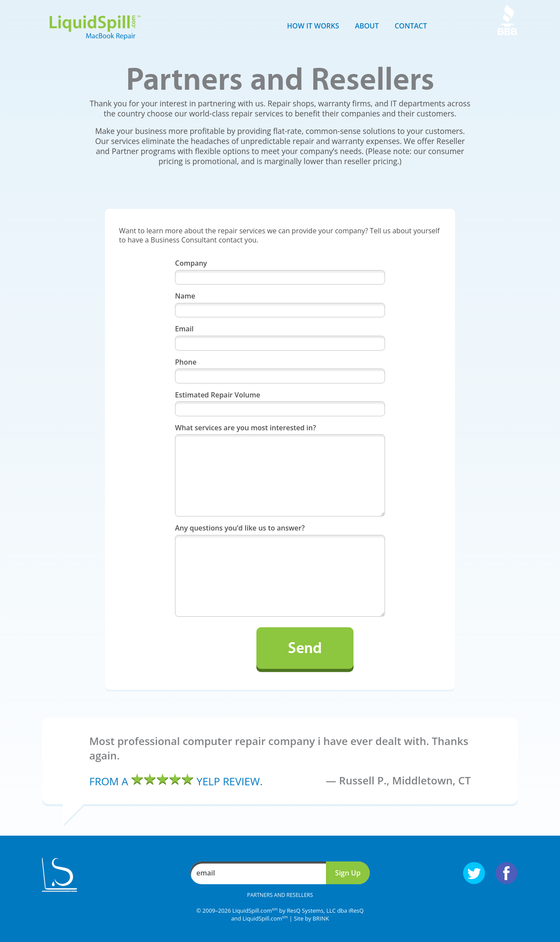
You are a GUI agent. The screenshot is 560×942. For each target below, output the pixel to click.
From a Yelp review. (176, 781)
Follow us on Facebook (506, 873)
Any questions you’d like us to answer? (240, 528)
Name (185, 296)
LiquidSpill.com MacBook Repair (95, 28)
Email (184, 329)
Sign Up (348, 873)
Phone (186, 362)
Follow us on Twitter (474, 873)
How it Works (313, 26)
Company (191, 263)
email (206, 873)
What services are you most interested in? (245, 428)
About (367, 26)
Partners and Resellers (280, 895)
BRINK (321, 918)
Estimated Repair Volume (218, 395)
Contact (411, 26)
